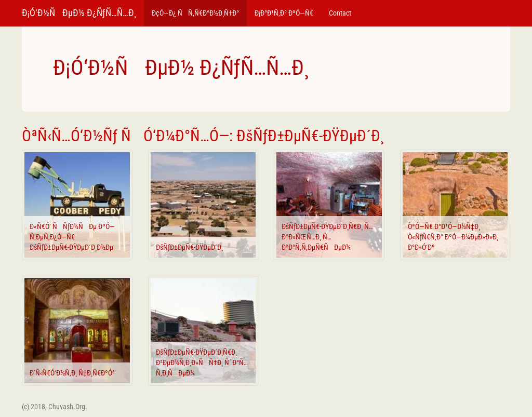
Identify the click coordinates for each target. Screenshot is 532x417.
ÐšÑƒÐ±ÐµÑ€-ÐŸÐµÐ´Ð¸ (189, 247)
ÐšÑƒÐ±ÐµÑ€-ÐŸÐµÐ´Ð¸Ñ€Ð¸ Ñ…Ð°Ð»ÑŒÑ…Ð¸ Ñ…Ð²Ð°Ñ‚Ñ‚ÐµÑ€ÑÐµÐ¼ (327, 237)
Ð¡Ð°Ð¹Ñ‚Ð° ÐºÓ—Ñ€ (284, 13)
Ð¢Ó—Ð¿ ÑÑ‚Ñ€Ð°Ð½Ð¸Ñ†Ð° (195, 13)
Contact (340, 13)
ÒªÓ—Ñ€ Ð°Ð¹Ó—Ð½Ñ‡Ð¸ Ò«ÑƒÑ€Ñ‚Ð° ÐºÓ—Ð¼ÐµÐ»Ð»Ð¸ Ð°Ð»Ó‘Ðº (453, 237)
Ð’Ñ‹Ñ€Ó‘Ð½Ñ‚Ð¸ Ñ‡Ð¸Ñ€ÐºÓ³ (72, 373)
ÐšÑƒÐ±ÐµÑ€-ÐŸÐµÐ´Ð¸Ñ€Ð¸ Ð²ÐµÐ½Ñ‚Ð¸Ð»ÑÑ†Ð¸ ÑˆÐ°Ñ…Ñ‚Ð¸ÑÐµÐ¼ (202, 362)
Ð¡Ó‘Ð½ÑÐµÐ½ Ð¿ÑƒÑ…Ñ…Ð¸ (79, 13)
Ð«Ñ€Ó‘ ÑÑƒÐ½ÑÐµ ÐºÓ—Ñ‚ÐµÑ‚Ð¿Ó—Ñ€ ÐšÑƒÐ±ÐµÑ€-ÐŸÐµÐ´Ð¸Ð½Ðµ (72, 237)
